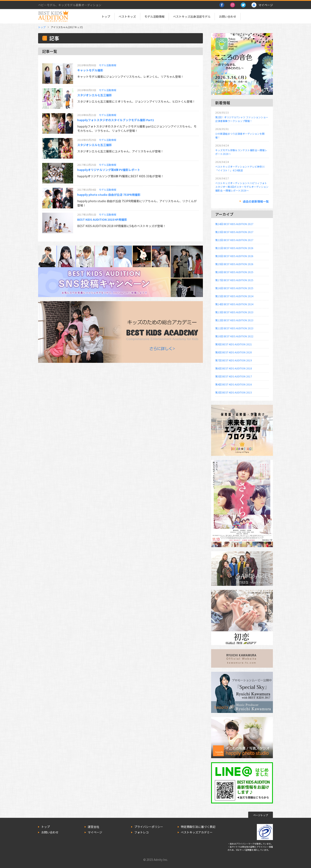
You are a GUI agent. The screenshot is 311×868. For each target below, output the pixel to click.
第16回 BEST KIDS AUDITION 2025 (234, 288)
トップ (106, 16)
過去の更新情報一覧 (256, 201)
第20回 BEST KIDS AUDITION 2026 (234, 256)
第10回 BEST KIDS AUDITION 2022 (234, 336)
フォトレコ (141, 832)
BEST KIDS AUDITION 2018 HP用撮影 (102, 219)
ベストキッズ (127, 16)
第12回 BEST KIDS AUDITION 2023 (234, 320)
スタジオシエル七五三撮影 (95, 95)
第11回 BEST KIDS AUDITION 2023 (234, 328)
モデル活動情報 (154, 16)
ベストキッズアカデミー (197, 832)
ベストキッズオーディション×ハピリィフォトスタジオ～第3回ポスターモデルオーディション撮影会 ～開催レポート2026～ (242, 187)
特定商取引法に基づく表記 (198, 827)
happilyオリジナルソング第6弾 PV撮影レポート (109, 170)
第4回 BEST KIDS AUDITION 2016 (234, 384)
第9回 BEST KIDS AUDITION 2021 (234, 344)
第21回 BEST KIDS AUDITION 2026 (234, 248)
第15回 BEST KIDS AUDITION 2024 (234, 296)
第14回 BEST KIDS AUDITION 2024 (234, 304)
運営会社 (94, 827)
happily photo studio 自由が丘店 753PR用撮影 (109, 195)
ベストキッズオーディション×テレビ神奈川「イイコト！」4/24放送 (240, 168)
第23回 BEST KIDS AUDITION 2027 (234, 232)
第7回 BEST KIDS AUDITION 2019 (234, 360)
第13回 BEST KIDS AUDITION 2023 (234, 312)
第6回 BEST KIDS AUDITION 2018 (234, 368)
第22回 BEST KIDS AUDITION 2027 (234, 240)
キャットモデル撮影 (90, 70)
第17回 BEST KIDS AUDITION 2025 (234, 280)
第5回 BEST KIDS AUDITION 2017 (234, 376)
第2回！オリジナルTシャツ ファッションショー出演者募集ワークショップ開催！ (242, 119)
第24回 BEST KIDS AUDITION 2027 (234, 224)
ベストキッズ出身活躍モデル (192, 16)
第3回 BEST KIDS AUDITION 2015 (234, 392)
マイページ (95, 832)
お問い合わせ (228, 16)
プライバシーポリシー (149, 827)
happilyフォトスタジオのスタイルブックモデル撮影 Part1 (116, 120)
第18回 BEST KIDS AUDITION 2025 (234, 272)
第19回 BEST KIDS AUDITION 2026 (234, 264)
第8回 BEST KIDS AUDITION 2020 (234, 352)
